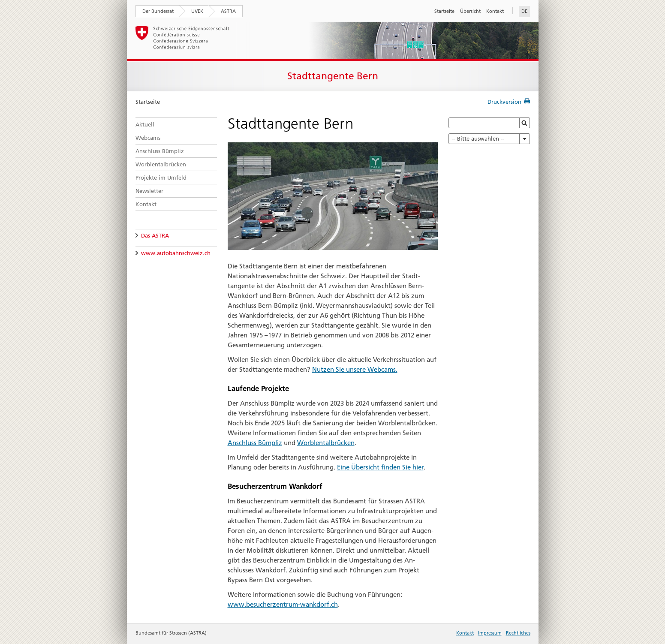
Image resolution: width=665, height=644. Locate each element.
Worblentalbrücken (161, 164)
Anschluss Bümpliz (160, 151)
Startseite (444, 11)
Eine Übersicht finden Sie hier (380, 467)
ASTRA (228, 11)
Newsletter (149, 191)
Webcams (148, 138)
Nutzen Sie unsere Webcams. (355, 369)
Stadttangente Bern (333, 76)
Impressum (490, 633)
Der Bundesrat (158, 11)
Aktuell (145, 124)
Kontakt (495, 11)
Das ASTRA (155, 235)
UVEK (197, 11)
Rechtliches (518, 633)
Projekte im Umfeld (161, 178)
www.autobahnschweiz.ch (176, 253)
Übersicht (470, 11)
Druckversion (504, 102)
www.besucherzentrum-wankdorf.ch (283, 604)
